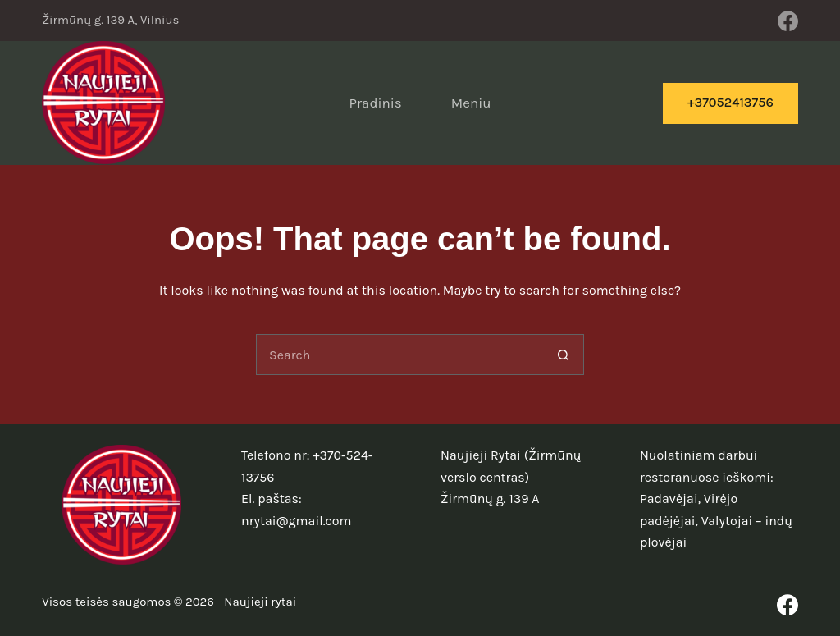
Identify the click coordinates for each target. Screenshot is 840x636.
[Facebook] (788, 21)
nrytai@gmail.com (296, 521)
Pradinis (375, 103)
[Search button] (564, 355)
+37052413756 (730, 102)
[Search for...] (399, 355)
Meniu (471, 103)
